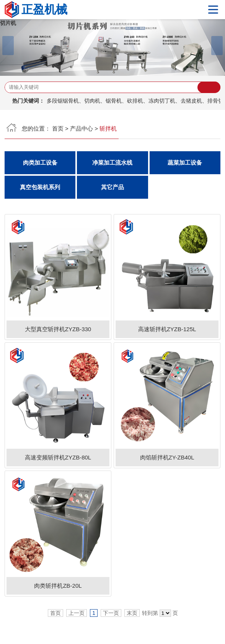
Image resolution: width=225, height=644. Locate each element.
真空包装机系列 (40, 187)
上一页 (77, 613)
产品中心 (82, 128)
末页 (132, 613)
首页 (58, 128)
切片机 (8, 23)
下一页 (111, 613)
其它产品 (112, 187)
